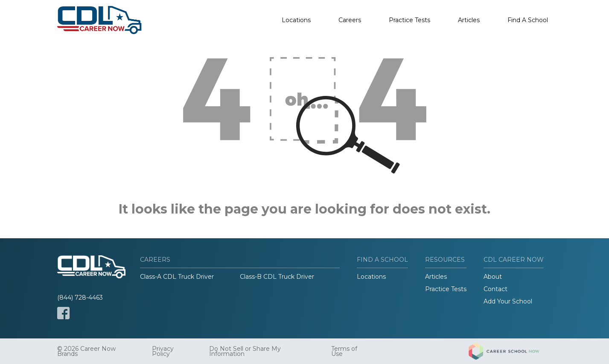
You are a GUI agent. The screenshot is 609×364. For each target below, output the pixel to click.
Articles (469, 20)
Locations (296, 20)
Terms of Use (344, 351)
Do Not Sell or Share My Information (245, 351)
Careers (350, 20)
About (493, 277)
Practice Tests (409, 20)
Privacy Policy (163, 351)
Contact (495, 289)
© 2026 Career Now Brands (86, 351)
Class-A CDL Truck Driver (177, 277)
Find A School (528, 20)
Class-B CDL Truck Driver (277, 277)
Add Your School (508, 301)
